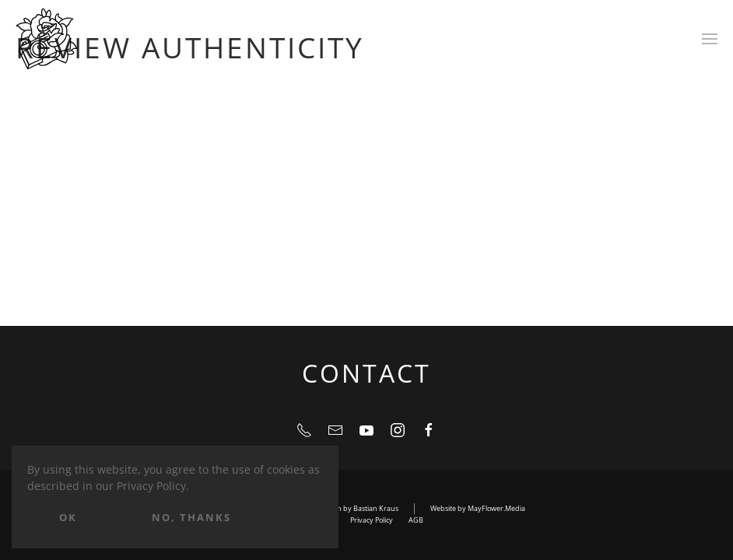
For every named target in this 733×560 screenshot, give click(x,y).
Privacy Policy (372, 520)
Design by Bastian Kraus (359, 508)
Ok (68, 517)
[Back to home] (47, 39)
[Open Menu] (710, 39)
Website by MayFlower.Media (478, 508)
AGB (416, 520)
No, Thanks (191, 517)
